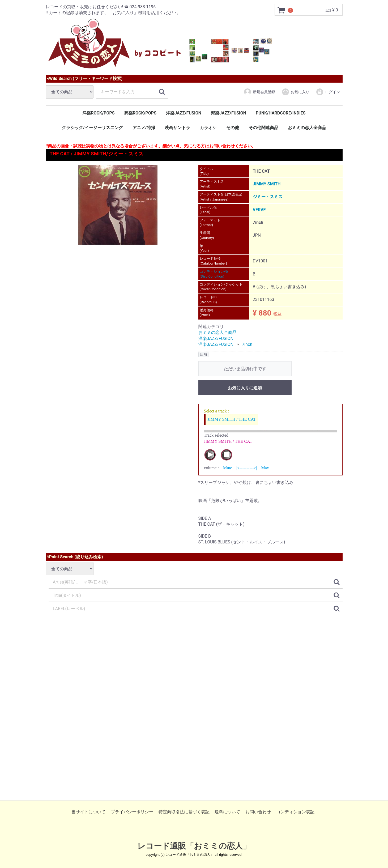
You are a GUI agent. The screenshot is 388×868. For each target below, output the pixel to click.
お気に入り (295, 92)
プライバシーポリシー (132, 812)
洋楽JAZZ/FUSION (184, 113)
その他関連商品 (263, 128)
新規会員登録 (259, 92)
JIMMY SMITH (267, 184)
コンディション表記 (295, 812)
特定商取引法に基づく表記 (184, 812)
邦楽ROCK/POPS (140, 113)
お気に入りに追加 (245, 388)
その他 (233, 128)
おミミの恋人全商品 (307, 128)
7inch (247, 344)
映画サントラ (177, 128)
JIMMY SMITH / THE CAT (232, 419)
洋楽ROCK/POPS (98, 113)
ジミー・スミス (268, 197)
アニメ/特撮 (144, 128)
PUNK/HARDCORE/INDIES (281, 113)
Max (265, 468)
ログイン (328, 92)
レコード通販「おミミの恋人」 (194, 846)
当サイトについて (88, 812)
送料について (227, 812)
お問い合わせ (258, 812)
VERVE (259, 210)
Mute (228, 468)
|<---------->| (247, 468)
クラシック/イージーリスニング (92, 128)
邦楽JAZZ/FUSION (229, 113)
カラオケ (208, 128)
